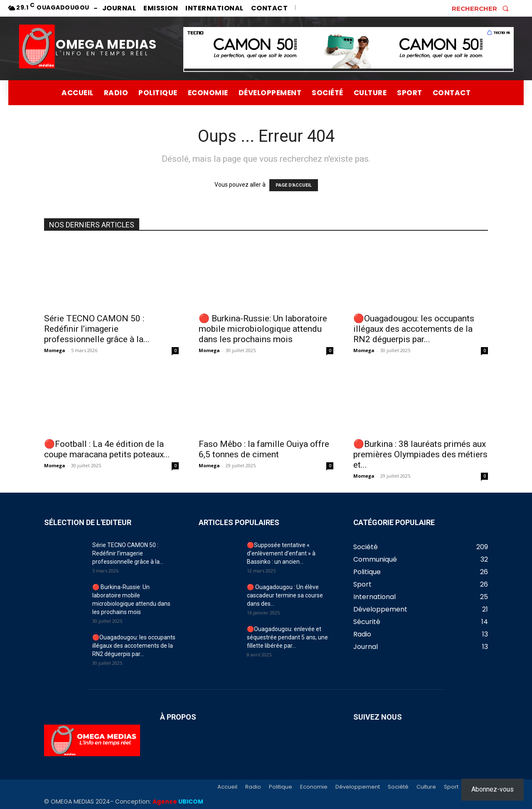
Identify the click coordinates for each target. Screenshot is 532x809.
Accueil (227, 787)
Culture (426, 787)
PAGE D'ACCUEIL (294, 185)
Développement (358, 787)
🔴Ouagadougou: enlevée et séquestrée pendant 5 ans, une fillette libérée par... (287, 637)
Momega (55, 350)
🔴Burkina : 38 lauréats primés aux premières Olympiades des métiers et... (420, 454)
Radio (253, 787)
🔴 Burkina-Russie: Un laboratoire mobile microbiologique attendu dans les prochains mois (263, 329)
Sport (451, 787)
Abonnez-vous (493, 789)
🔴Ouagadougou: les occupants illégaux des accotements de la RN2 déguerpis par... (414, 329)
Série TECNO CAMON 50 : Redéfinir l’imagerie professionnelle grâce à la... (97, 329)
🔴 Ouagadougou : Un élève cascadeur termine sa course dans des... (285, 595)
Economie (314, 787)
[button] (483, 8)
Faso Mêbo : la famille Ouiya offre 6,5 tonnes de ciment (264, 449)
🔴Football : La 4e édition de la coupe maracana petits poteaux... (107, 449)
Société (398, 787)
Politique (281, 787)
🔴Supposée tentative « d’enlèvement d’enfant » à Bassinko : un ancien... (281, 553)
